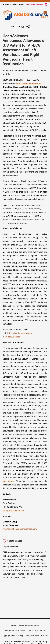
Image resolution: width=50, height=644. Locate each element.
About (14, 625)
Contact (45, 636)
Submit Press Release (15, 631)
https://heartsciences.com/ (20, 333)
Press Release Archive (29, 625)
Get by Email (15, 27)
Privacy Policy (32, 636)
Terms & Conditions (36, 631)
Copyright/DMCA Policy (12, 636)
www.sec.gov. (9, 481)
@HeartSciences (12, 337)
